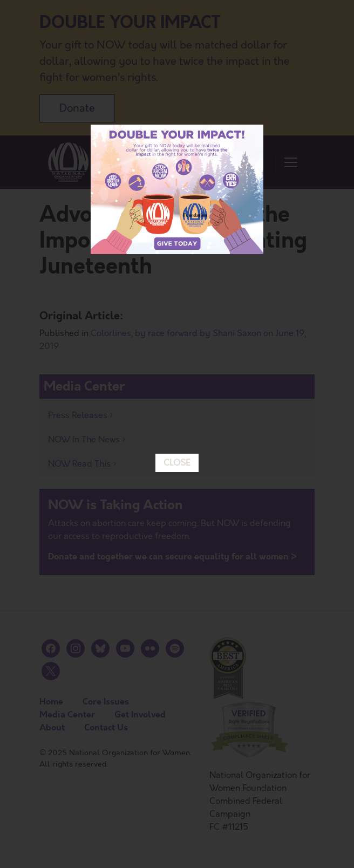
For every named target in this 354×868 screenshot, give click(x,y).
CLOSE (177, 389)
